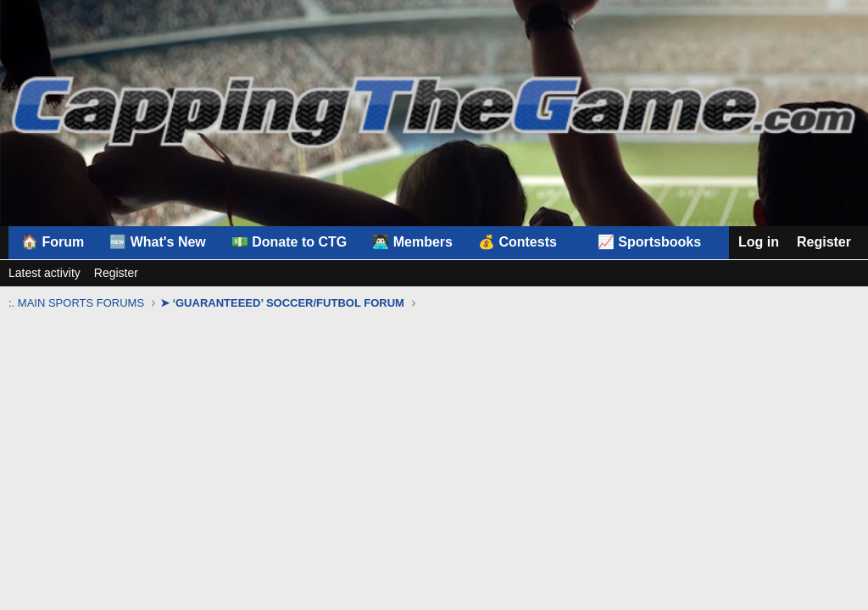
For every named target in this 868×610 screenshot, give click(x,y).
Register (116, 273)
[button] (525, 242)
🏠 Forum (53, 242)
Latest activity (45, 273)
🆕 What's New (158, 242)
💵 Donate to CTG (289, 242)
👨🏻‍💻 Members (412, 242)
